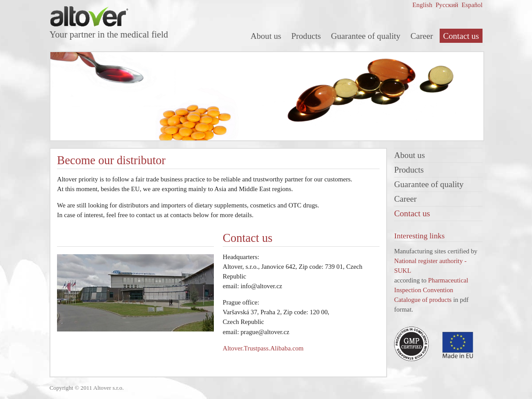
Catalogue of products (423, 300)
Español (471, 5)
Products (306, 36)
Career (422, 36)
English (422, 5)
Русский (446, 5)
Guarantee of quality (366, 36)
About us (266, 36)
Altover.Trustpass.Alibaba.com (263, 348)
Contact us (461, 36)
